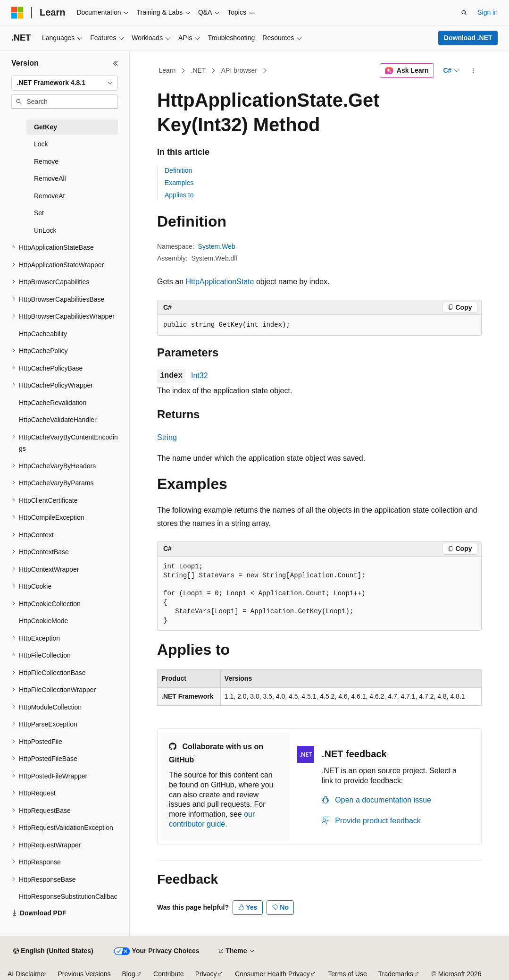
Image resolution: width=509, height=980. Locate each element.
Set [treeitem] (39, 213)
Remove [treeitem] (46, 161)
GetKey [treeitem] (46, 127)
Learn (167, 70)
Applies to (179, 195)
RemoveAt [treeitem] (49, 196)
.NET (199, 70)
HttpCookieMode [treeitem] (43, 621)
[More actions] (473, 71)
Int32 (200, 376)
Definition (178, 170)
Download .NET (468, 38)
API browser (239, 70)
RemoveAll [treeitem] (50, 178)
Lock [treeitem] (41, 144)
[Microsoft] (17, 13)
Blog (129, 974)
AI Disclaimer (27, 974)
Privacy (206, 974)
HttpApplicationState (220, 282)
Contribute (169, 974)
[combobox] (65, 83)
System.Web (217, 246)
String (167, 437)
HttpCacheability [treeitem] (43, 334)
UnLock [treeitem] (45, 230)
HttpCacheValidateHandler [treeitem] (58, 420)
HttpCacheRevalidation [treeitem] (53, 403)
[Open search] (464, 13)
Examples (179, 183)
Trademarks (396, 974)
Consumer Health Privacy (272, 974)
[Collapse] (116, 63)
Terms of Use (347, 974)
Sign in (488, 12)
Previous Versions (84, 974)
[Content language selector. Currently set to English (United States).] (53, 951)
